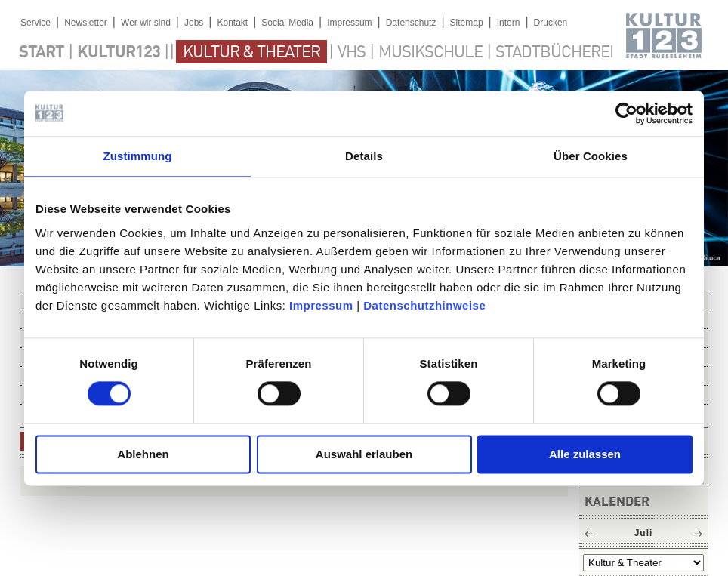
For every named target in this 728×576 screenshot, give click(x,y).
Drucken (551, 23)
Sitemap (467, 23)
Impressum (321, 305)
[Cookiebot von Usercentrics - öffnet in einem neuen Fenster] (626, 113)
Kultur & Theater (251, 53)
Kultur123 (119, 53)
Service (35, 23)
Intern (509, 23)
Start (42, 53)
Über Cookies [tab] (591, 156)
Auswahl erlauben (364, 454)
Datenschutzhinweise (424, 305)
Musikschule (430, 53)
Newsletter (86, 23)
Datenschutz (411, 23)
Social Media (287, 23)
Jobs (194, 23)
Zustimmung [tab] (138, 156)
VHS (352, 53)
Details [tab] (364, 156)
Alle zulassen (585, 454)
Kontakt (232, 23)
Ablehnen (143, 454)
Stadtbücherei (554, 53)
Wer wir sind (146, 23)
